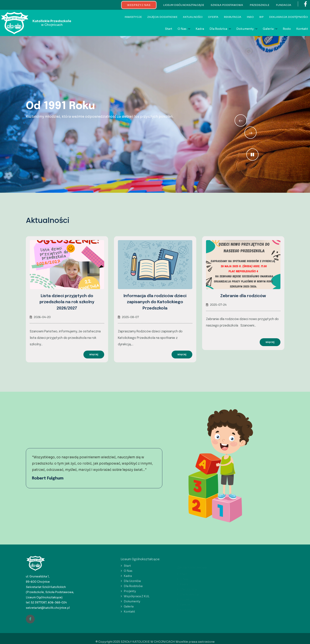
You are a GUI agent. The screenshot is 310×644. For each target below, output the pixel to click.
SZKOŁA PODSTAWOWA (227, 5)
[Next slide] (241, 120)
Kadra (200, 29)
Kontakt (302, 29)
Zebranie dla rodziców (243, 296)
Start (169, 29)
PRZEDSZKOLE (259, 5)
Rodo (287, 29)
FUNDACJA (284, 5)
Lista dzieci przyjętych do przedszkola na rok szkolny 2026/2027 (67, 302)
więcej (94, 355)
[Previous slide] (250, 133)
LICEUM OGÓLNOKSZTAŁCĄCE (184, 5)
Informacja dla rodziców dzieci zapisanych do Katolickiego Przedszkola (155, 302)
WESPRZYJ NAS (139, 5)
